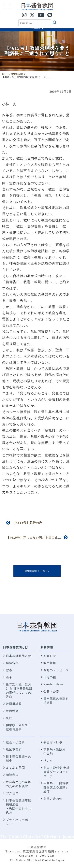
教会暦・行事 (53, 742)
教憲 (9, 670)
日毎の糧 (50, 677)
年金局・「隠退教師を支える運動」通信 (56, 787)
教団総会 (12, 711)
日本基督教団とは (16, 647)
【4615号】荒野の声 (28, 523)
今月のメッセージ (56, 670)
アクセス (12, 793)
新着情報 (47, 647)
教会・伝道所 (15, 742)
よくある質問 (15, 768)
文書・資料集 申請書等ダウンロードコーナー (57, 772)
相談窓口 (12, 775)
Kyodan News (54, 684)
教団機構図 (14, 704)
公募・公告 (51, 691)
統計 (9, 718)
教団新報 (31, 571)
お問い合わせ (53, 798)
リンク (48, 761)
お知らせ (50, 656)
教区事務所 (14, 749)
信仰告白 (12, 663)
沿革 (9, 677)
